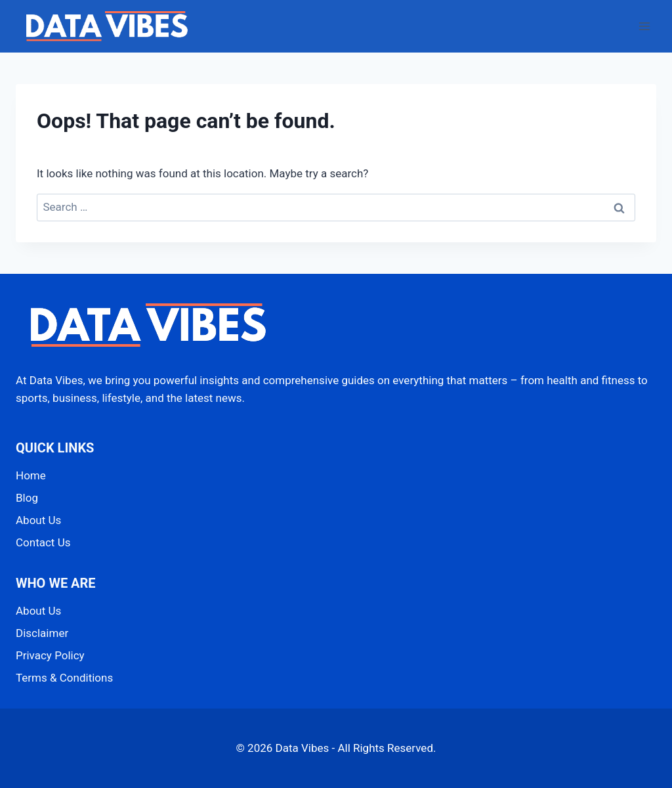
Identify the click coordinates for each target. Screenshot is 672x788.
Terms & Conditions (64, 678)
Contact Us (43, 542)
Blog (27, 498)
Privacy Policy (50, 655)
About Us (38, 520)
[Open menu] (644, 26)
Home (31, 475)
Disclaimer (42, 633)
